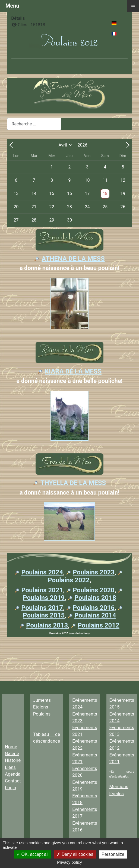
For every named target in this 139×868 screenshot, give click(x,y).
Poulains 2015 (44, 615)
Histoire (13, 760)
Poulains (42, 714)
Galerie (12, 753)
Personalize (113, 854)
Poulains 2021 (42, 590)
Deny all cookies (75, 854)
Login (10, 788)
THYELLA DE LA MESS (73, 483)
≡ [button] (133, 5)
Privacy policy (69, 862)
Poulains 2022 (69, 580)
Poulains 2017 (42, 608)
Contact (13, 781)
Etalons (41, 707)
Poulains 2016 (94, 608)
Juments (42, 700)
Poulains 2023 (94, 572)
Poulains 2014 (95, 615)
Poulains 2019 (44, 598)
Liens (10, 767)
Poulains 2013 (47, 625)
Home (11, 747)
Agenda (13, 774)
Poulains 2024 (42, 572)
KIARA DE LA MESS (73, 371)
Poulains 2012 (99, 625)
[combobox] (34, 124)
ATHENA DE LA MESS (73, 259)
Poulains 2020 (94, 590)
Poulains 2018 (95, 598)
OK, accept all (32, 854)
